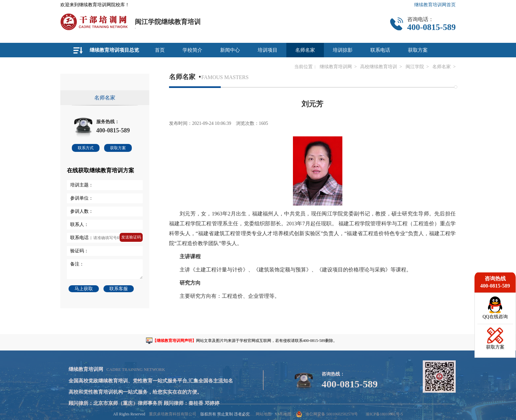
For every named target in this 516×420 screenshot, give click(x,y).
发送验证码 (131, 237)
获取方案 (418, 50)
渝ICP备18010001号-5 (384, 414)
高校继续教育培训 (379, 67)
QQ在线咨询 (495, 317)
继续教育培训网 (336, 67)
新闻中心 (230, 50)
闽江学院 (415, 67)
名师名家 (305, 50)
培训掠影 (343, 50)
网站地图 (264, 414)
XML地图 (283, 414)
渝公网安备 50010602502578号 (327, 414)
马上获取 (84, 289)
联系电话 (380, 50)
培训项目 (268, 50)
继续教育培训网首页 (435, 5)
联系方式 (86, 148)
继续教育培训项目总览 (114, 50)
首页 (160, 50)
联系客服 (119, 289)
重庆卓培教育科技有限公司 (173, 414)
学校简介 (192, 50)
